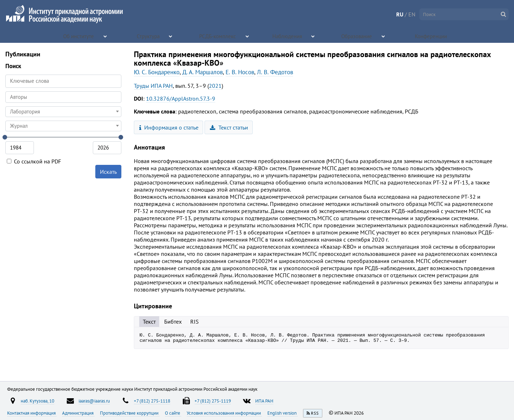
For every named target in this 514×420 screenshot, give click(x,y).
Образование (357, 36)
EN (412, 14)
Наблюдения (288, 36)
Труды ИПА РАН (153, 86)
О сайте (173, 413)
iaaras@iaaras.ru (94, 401)
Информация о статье (169, 127)
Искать (108, 172)
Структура (149, 36)
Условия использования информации (224, 413)
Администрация (78, 413)
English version (283, 413)
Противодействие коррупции (130, 413)
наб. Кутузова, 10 (37, 401)
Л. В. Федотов (275, 72)
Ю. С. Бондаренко (157, 72)
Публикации (23, 54)
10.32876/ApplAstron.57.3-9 (181, 98)
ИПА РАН (264, 401)
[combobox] (63, 97)
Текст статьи (229, 127)
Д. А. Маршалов (203, 72)
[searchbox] (63, 97)
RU (400, 14)
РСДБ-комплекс (218, 36)
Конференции (432, 36)
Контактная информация (32, 413)
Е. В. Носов (240, 72)
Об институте (79, 36)
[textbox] (63, 112)
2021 (215, 86)
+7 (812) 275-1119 (213, 401)
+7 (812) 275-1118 (152, 401)
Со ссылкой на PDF (34, 161)
